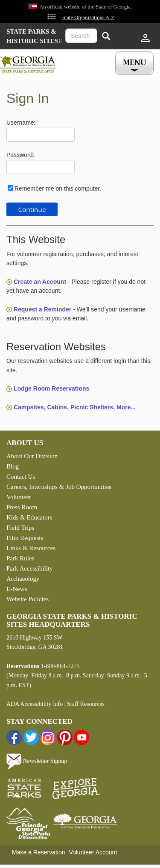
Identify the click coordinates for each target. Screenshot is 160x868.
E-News (17, 589)
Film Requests (25, 538)
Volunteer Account (93, 852)
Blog (13, 466)
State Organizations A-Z (88, 17)
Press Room (22, 507)
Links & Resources (31, 548)
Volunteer (19, 497)
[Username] (41, 135)
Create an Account (40, 282)
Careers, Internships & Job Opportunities (59, 487)
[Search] (106, 37)
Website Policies (28, 599)
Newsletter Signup (37, 761)
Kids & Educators (29, 517)
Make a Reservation (39, 852)
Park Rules (20, 558)
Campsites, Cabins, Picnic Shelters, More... (75, 407)
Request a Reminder (42, 309)
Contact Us (21, 477)
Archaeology (23, 579)
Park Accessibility (30, 568)
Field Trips (20, 528)
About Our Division (32, 456)
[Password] (41, 167)
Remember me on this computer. (58, 188)
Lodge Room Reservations (51, 388)
